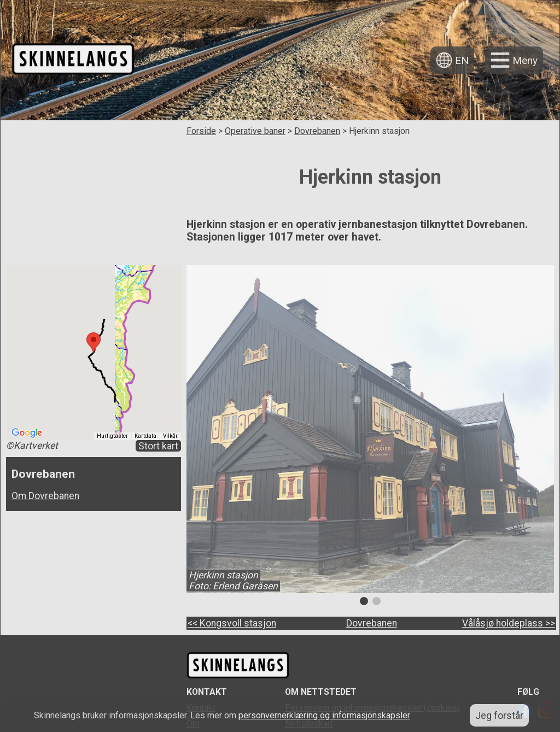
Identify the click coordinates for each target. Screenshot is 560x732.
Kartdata (145, 436)
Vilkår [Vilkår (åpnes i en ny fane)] (170, 436)
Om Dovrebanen (45, 496)
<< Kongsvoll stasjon (232, 623)
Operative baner (255, 131)
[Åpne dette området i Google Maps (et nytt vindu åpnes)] (27, 433)
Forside (201, 131)
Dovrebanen (317, 131)
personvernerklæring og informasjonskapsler (324, 715)
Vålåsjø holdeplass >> (509, 623)
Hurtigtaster (112, 436)
